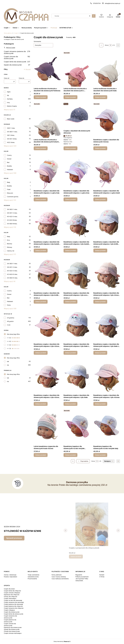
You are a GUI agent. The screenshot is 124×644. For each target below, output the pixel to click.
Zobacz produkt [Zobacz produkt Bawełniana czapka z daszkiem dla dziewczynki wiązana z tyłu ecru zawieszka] (70, 302)
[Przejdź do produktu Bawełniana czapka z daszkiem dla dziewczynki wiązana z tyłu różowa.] (107, 376)
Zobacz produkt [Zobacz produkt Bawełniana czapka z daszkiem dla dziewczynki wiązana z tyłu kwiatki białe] (70, 250)
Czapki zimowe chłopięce (12, 593)
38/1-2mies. (11, 135)
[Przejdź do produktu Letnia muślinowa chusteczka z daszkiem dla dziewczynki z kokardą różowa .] (77, 69)
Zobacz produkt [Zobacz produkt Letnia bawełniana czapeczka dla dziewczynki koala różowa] (41, 455)
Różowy (10, 247)
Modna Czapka (12, 106)
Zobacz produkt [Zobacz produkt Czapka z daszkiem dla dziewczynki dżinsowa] (70, 148)
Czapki (16, 33)
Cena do (21, 78)
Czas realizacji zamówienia (60, 579)
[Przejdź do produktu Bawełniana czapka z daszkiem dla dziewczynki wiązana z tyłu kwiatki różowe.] (47, 222)
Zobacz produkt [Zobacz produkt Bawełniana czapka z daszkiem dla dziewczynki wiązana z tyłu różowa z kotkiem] (41, 353)
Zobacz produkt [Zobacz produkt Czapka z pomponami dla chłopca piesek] (76, 557)
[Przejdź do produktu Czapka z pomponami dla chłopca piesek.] (92, 524)
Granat (9, 159)
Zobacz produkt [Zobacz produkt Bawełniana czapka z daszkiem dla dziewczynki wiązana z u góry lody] (41, 199)
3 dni (9, 325)
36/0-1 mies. (11, 128)
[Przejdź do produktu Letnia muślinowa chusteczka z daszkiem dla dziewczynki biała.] (107, 69)
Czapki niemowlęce (10, 598)
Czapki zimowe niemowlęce (13, 633)
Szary (9, 305)
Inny (8, 102)
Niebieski (10, 170)
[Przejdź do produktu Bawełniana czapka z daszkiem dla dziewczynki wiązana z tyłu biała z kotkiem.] (77, 324)
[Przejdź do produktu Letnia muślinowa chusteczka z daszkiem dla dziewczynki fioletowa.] (47, 69)
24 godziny (11, 318)
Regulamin (79, 575)
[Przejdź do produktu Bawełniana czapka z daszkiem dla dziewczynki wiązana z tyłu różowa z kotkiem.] (47, 324)
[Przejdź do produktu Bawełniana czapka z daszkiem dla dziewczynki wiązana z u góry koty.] (77, 171)
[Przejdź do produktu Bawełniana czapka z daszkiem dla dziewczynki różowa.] (107, 120)
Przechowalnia (32, 579)
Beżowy (10, 244)
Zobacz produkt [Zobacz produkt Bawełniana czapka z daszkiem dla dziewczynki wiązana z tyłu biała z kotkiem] (70, 353)
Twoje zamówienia (33, 575)
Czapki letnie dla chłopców (12, 591)
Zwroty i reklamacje (10, 575)
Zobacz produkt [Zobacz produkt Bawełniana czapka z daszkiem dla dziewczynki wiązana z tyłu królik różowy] (41, 302)
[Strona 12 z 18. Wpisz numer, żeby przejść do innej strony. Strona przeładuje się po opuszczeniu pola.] (110, 45)
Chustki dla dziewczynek (12, 631)
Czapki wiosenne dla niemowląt (14, 602)
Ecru (8, 240)
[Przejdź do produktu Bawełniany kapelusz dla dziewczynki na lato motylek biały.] (107, 427)
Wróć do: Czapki (9, 48)
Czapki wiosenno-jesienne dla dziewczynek (17, 52)
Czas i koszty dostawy (59, 577)
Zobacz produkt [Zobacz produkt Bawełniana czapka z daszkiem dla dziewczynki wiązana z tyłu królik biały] (100, 250)
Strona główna (8, 33)
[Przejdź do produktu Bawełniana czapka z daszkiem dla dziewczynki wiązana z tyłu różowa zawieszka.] (107, 273)
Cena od (7, 78)
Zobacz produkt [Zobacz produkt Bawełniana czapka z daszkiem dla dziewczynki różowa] (100, 148)
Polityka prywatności (82, 577)
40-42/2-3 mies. (12, 216)
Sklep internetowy (61, 641)
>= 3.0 (13, 345)
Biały (9, 182)
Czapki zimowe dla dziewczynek (17, 57)
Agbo (9, 92)
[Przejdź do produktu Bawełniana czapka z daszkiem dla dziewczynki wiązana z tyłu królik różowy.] (47, 273)
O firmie (102, 577)
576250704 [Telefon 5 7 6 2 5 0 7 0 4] (97, 3)
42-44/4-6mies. (12, 220)
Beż (8, 162)
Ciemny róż (11, 251)
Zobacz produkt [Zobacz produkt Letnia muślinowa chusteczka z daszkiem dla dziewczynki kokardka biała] (41, 148)
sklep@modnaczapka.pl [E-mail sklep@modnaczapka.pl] (112, 3)
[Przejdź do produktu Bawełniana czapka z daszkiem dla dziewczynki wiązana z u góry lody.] (47, 171)
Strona (107, 45)
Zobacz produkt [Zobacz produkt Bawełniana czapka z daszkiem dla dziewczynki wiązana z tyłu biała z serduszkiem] (100, 353)
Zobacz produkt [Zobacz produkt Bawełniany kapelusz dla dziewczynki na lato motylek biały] (100, 455)
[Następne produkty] (109, 461)
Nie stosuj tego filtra (13, 334)
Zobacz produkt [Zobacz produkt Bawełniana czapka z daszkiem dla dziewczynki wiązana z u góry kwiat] (100, 199)
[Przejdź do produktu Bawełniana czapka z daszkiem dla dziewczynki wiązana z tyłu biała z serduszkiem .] (107, 324)
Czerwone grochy (13, 197)
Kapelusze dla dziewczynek (13, 627)
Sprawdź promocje (14, 538)
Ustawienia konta (33, 577)
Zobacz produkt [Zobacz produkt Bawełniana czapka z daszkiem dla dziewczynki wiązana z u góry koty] (70, 199)
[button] (94, 16)
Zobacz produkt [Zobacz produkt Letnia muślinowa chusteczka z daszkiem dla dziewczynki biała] (100, 97)
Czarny (9, 155)
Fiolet (9, 189)
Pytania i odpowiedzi (10, 577)
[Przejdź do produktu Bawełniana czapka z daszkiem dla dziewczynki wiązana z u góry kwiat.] (107, 171)
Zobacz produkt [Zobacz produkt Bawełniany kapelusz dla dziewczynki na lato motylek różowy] (70, 455)
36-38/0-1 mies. (12, 132)
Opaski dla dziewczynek (17, 65)
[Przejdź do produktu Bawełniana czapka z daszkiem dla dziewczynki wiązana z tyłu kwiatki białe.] (77, 222)
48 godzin (10, 321)
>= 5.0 (13, 338)
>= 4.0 (13, 341)
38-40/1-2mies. (12, 139)
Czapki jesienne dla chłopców (13, 606)
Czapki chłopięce (9, 610)
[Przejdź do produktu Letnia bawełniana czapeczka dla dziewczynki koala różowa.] (47, 427)
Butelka (9, 166)
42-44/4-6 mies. (12, 274)
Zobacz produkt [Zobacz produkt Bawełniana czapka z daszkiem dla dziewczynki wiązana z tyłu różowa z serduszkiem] (41, 404)
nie (8, 365)
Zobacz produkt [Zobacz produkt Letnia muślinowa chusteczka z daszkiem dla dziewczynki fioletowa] (41, 97)
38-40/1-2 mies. (12, 213)
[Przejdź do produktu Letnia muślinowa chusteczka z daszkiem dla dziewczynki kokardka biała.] (47, 120)
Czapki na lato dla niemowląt (13, 600)
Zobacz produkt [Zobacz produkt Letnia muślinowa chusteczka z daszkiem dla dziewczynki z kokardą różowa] (70, 97)
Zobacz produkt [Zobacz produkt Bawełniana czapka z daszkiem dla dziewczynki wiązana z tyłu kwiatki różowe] (41, 250)
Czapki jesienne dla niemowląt (13, 604)
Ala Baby (10, 99)
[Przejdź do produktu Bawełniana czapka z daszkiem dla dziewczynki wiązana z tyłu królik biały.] (107, 222)
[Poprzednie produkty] (83, 461)
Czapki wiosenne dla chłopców (14, 608)
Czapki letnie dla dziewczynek (17, 62)
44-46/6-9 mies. (12, 278)
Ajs (8, 95)
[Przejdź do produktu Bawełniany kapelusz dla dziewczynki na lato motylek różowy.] (77, 427)
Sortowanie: (37, 41)
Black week (11, 119)
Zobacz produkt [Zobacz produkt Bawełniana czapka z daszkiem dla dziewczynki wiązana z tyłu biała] (70, 404)
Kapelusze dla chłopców (12, 595)
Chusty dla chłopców (11, 597)
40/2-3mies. (11, 142)
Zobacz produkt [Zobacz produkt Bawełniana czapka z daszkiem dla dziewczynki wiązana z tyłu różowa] (100, 404)
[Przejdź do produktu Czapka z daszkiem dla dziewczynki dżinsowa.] (77, 116)
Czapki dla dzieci (9, 589)
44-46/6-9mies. (12, 224)
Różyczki (10, 193)
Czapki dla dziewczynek (12, 612)
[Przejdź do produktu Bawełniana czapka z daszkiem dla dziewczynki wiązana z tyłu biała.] (77, 376)
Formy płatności (57, 575)
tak (8, 361)
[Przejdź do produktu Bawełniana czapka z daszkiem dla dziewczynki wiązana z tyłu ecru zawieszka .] (77, 273)
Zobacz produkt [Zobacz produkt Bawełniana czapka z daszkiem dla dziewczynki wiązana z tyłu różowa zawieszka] (100, 302)
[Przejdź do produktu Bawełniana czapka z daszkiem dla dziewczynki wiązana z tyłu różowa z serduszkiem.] (47, 376)
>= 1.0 (13, 348)
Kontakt (102, 575)
